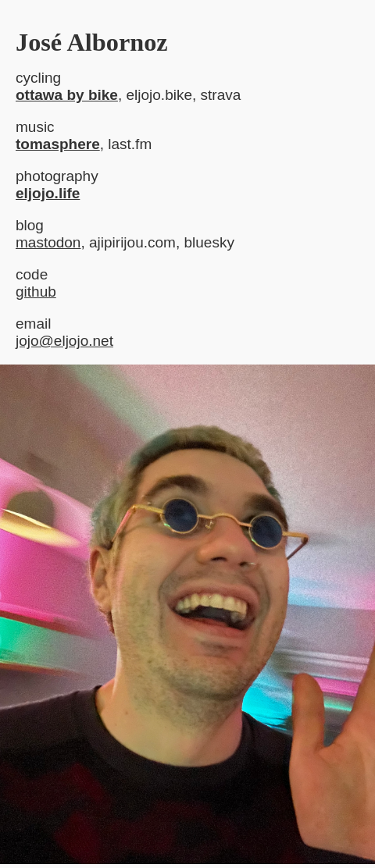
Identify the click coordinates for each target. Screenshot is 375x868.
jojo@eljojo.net (64, 341)
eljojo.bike (159, 95)
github (36, 292)
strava (221, 95)
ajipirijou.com (132, 242)
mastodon (48, 242)
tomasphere (58, 144)
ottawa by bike (67, 95)
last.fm (130, 144)
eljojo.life (48, 193)
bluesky (209, 242)
